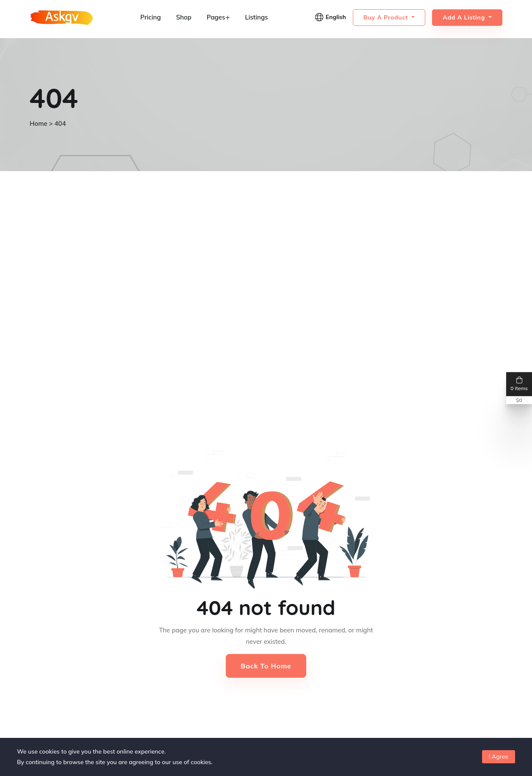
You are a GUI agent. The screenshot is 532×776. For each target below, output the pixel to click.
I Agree (499, 757)
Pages (218, 17)
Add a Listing (465, 17)
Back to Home (266, 666)
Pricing (150, 17)
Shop (184, 17)
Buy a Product (387, 17)
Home (39, 123)
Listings (256, 17)
